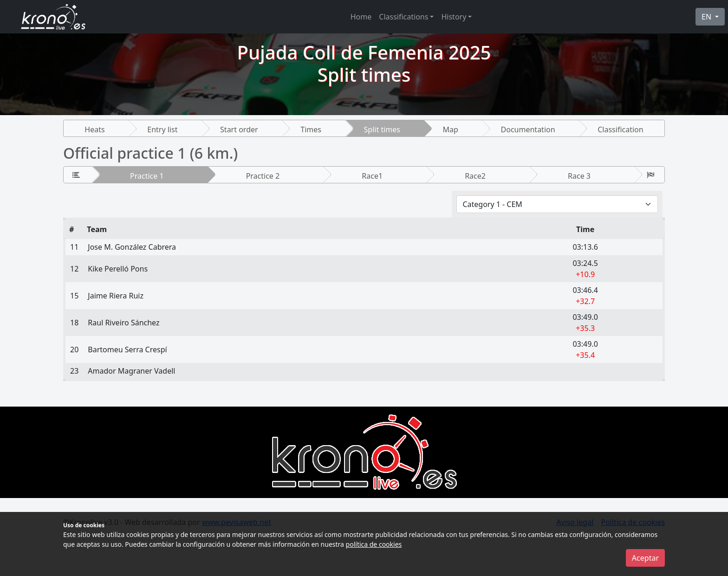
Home (361, 17)
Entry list (162, 129)
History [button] (454, 17)
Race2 (475, 176)
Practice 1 (147, 176)
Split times (382, 129)
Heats (94, 129)
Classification (620, 129)
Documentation (528, 129)
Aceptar (645, 558)
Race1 (372, 176)
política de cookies (374, 544)
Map (451, 129)
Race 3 (579, 176)
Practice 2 (263, 176)
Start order (239, 129)
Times (311, 129)
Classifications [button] (403, 17)
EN (707, 17)
